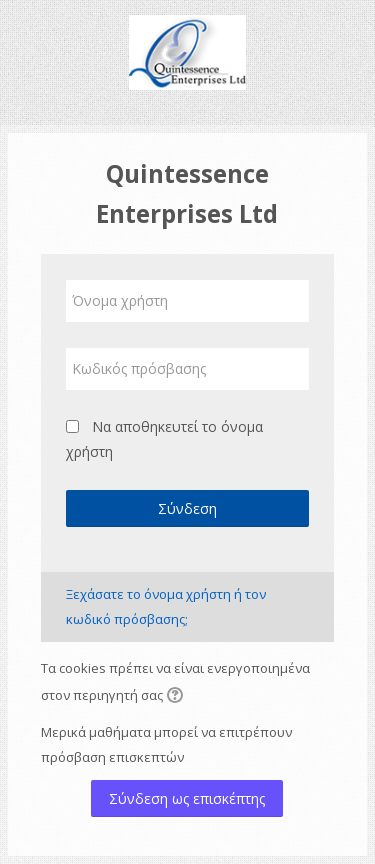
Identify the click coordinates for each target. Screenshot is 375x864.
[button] (178, 697)
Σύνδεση (187, 508)
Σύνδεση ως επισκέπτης (187, 798)
